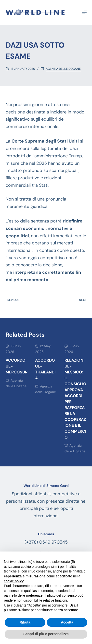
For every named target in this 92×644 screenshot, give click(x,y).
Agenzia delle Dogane (63, 69)
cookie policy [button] (14, 581)
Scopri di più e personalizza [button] (46, 634)
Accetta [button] (67, 622)
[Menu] (84, 12)
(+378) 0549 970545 (46, 542)
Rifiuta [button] (25, 622)
